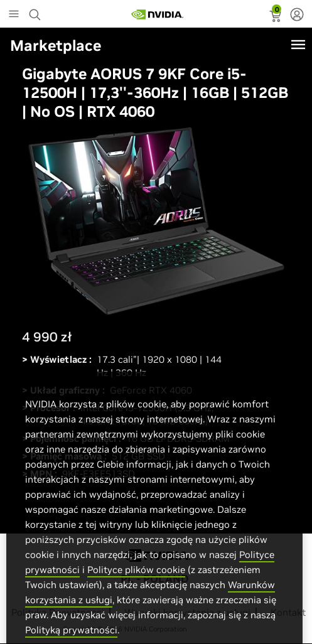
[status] (277, 18)
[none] (297, 16)
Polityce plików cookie (136, 583)
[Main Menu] (14, 15)
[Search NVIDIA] (36, 11)
